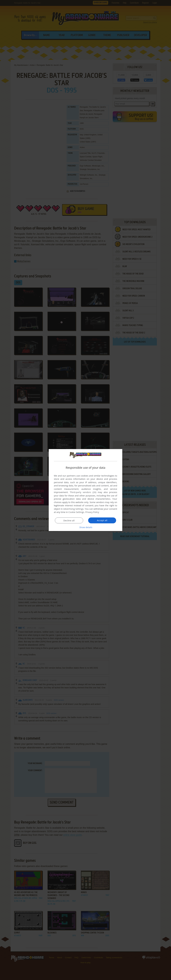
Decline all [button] (69, 520)
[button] (85, 527)
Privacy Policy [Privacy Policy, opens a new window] (92, 512)
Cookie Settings (76, 512)
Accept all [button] (102, 520)
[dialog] (85, 490)
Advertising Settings (73, 509)
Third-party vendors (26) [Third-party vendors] (83, 492)
